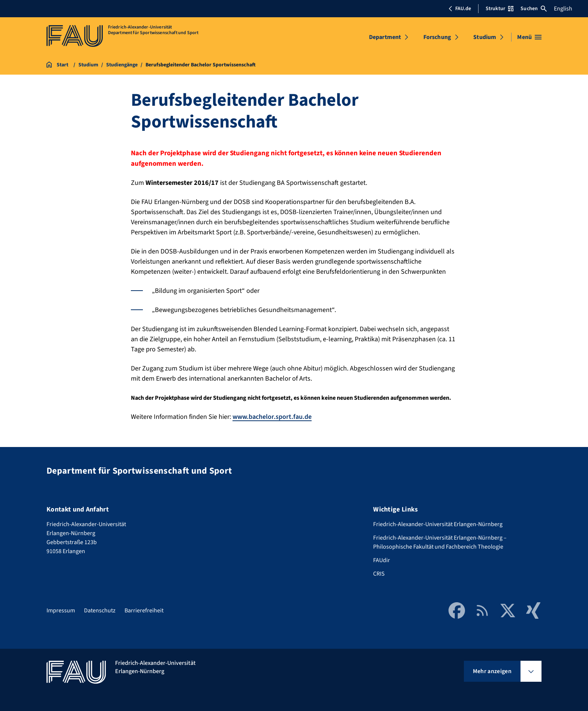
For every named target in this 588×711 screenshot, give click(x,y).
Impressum (61, 610)
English (563, 9)
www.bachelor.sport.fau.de (272, 417)
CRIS (379, 574)
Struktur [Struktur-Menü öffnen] (499, 9)
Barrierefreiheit (144, 610)
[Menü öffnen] (529, 37)
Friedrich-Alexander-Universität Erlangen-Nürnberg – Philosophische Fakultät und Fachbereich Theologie (440, 542)
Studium (485, 37)
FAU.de (460, 9)
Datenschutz (100, 610)
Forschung (437, 37)
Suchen (534, 9)
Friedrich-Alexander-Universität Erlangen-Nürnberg (438, 524)
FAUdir (382, 560)
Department (385, 37)
